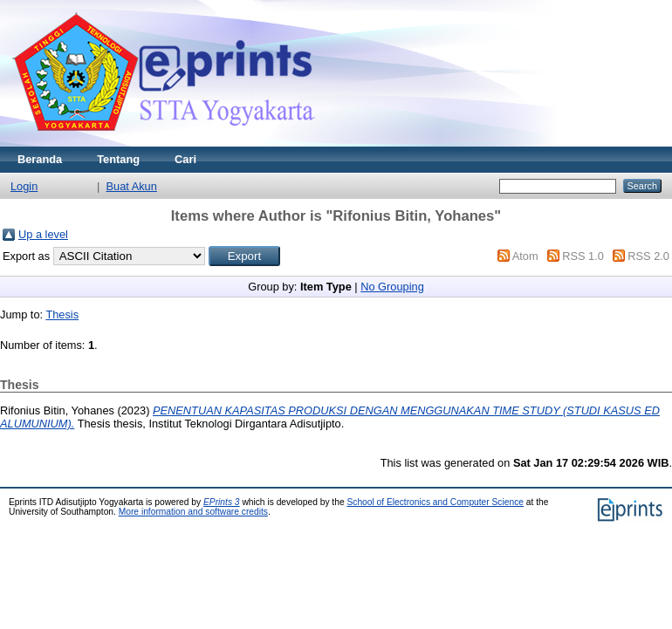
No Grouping (392, 287)
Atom (525, 256)
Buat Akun (132, 186)
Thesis (62, 314)
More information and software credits (193, 512)
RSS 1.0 (583, 256)
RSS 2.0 (648, 256)
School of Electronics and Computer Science (435, 502)
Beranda (40, 159)
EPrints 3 (222, 502)
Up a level (43, 234)
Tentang (118, 159)
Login (24, 186)
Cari (185, 159)
